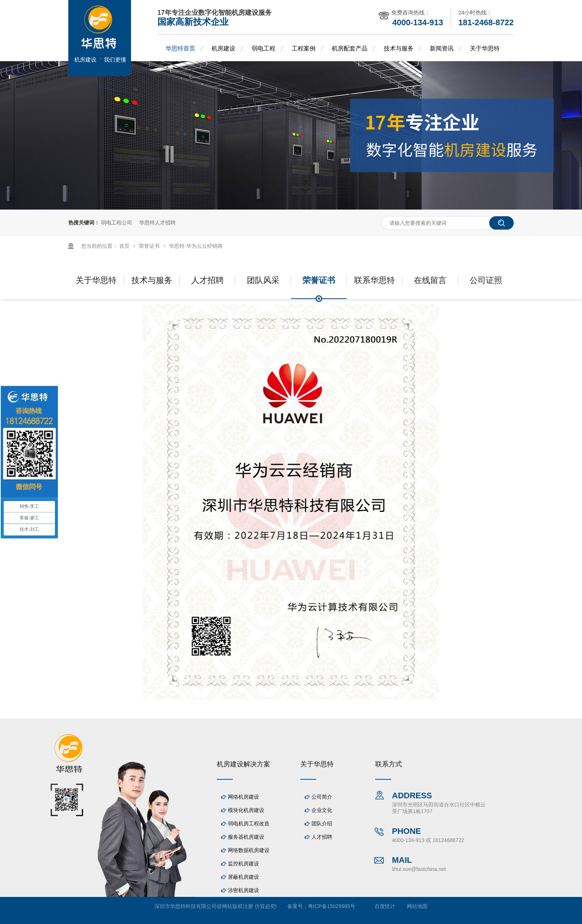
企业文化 (322, 810)
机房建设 (223, 48)
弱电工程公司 (117, 223)
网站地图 (417, 906)
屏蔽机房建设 (243, 877)
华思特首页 (180, 48)
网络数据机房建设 (249, 850)
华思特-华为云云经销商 (196, 246)
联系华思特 (375, 280)
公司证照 (486, 280)
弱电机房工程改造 (249, 823)
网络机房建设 (243, 797)
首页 (125, 246)
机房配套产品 (350, 48)
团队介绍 (322, 823)
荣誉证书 (150, 246)
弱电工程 (264, 48)
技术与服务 (399, 48)
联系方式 (389, 764)
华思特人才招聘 (157, 223)
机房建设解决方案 (243, 764)
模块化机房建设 (246, 810)
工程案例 (304, 48)
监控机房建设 (243, 864)
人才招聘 (207, 280)
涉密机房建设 (243, 890)
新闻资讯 (442, 48)
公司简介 (322, 797)
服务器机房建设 (246, 837)
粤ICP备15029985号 (332, 906)
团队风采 (263, 280)
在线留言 (430, 280)
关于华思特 (485, 48)
